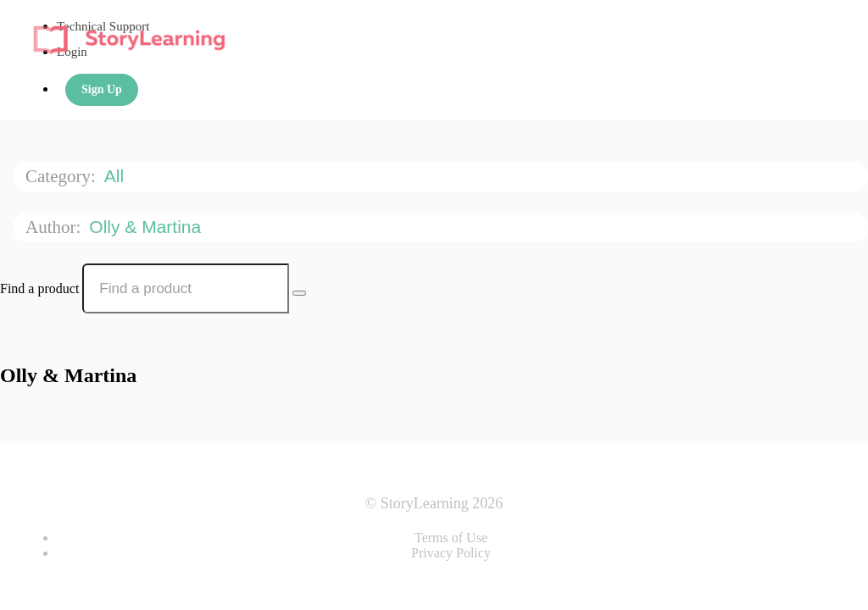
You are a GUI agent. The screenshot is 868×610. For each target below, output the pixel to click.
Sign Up (102, 89)
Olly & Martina (147, 227)
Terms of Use (451, 538)
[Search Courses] (299, 293)
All (117, 176)
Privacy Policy (451, 553)
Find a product (39, 288)
